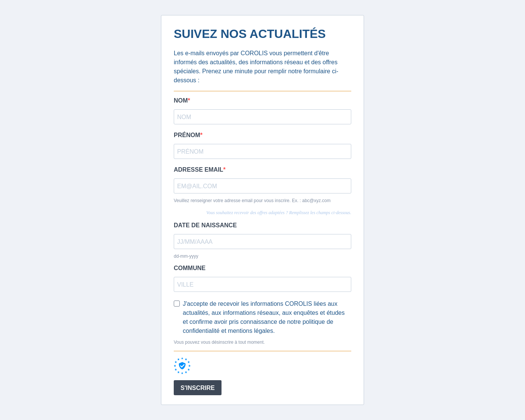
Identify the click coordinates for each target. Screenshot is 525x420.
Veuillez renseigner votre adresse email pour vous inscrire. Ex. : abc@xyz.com (252, 201)
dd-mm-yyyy (186, 256)
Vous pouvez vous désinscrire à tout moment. (219, 342)
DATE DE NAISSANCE (205, 225)
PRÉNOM (187, 135)
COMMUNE (190, 268)
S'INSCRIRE (198, 388)
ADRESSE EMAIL (199, 170)
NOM (181, 100)
